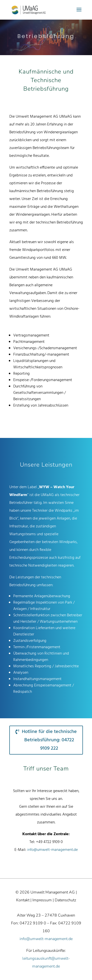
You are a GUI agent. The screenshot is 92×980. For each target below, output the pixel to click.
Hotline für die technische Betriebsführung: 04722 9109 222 (49, 740)
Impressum (42, 900)
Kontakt (23, 900)
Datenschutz (65, 900)
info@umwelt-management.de (53, 850)
